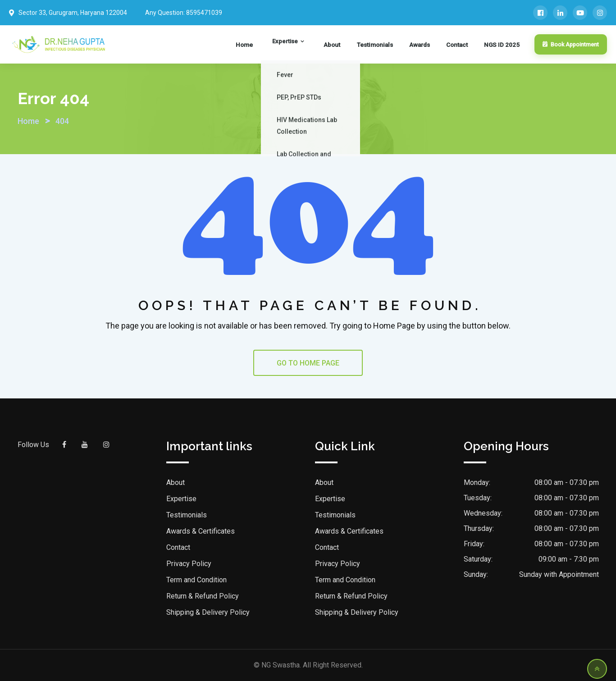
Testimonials (386, 45)
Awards (427, 45)
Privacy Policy (189, 564)
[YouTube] (580, 13)
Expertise (308, 45)
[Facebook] (540, 13)
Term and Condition (196, 580)
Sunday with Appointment (559, 574)
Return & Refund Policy (203, 596)
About (347, 45)
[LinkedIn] (560, 13)
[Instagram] (600, 13)
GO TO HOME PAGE (308, 363)
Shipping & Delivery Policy (208, 612)
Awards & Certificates (201, 531)
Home (274, 45)
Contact (460, 45)
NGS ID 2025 (500, 45)
